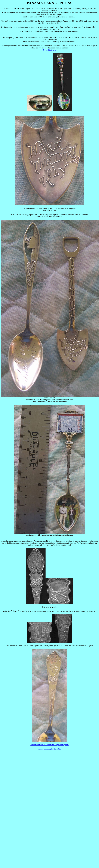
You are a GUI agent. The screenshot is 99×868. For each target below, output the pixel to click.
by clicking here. (49, 50)
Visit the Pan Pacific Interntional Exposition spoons (49, 745)
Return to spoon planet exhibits (50, 749)
